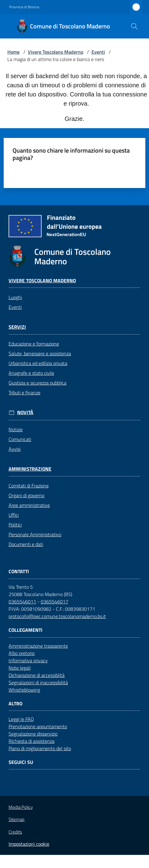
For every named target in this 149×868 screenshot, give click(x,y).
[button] (134, 26)
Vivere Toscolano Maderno (56, 52)
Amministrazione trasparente (38, 646)
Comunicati (20, 439)
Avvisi (15, 449)
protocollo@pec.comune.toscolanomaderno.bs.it (57, 616)
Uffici (14, 515)
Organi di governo (26, 495)
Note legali (20, 668)
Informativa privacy (28, 660)
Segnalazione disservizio (33, 734)
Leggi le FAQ (21, 719)
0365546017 (54, 602)
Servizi (17, 327)
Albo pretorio (22, 653)
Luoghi (15, 297)
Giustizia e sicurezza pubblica (37, 383)
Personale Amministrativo (35, 534)
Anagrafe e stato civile (31, 373)
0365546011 (22, 602)
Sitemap (17, 819)
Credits (15, 832)
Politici (15, 525)
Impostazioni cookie (29, 844)
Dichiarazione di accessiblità (37, 675)
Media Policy (21, 807)
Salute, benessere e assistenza (40, 353)
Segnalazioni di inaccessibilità (38, 682)
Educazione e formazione (34, 344)
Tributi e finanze (24, 392)
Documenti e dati (26, 544)
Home (13, 52)
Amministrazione (30, 469)
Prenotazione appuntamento (38, 726)
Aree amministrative (29, 505)
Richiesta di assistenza (32, 741)
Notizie (16, 429)
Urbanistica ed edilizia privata (38, 363)
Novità (25, 412)
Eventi (98, 52)
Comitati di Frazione (29, 486)
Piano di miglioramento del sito (40, 748)
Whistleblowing (24, 690)
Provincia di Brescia (24, 7)
